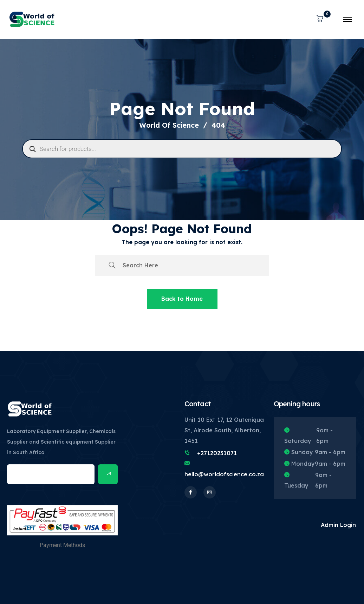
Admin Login (338, 525)
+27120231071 (217, 453)
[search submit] (112, 265)
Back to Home (182, 299)
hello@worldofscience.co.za (224, 474)
